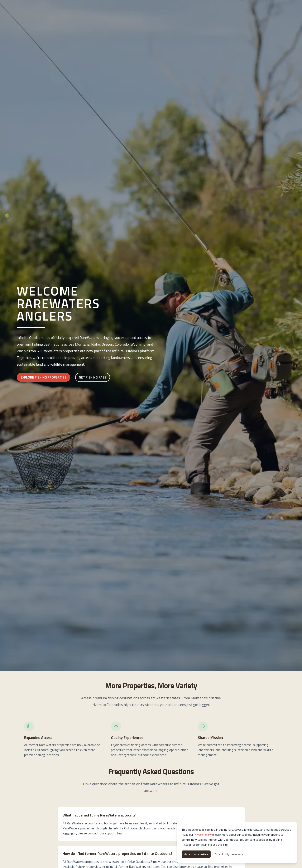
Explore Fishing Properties (43, 377)
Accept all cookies (196, 854)
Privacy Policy (202, 835)
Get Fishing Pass (93, 377)
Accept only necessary (229, 854)
